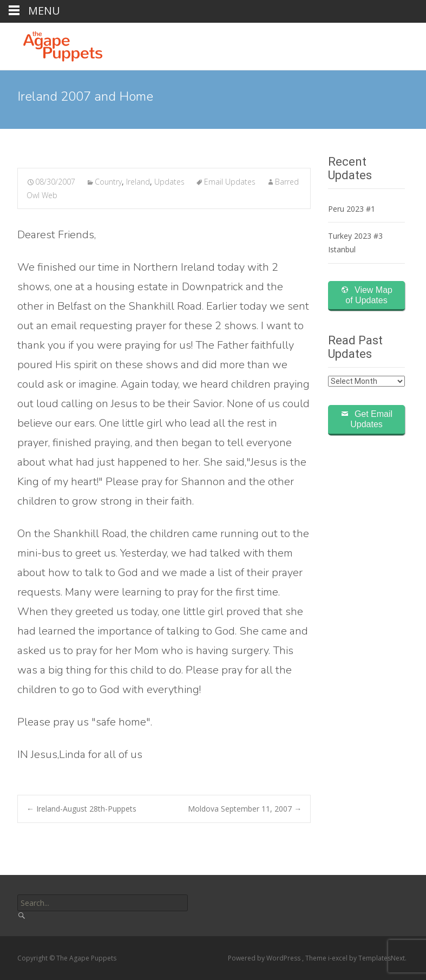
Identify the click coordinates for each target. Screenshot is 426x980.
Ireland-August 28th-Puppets (81, 809)
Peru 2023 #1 (352, 209)
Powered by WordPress (265, 958)
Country (108, 182)
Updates (169, 182)
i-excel (339, 958)
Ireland (138, 182)
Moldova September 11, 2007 (245, 809)
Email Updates (230, 182)
